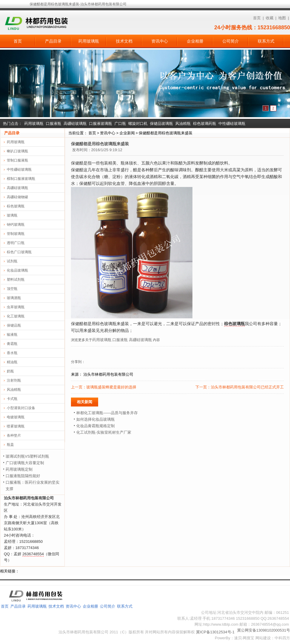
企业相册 (195, 41)
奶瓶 (10, 371)
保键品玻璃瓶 (161, 124)
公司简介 (231, 41)
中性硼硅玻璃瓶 (232, 124)
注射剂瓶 (14, 380)
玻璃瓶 (12, 215)
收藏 (270, 18)
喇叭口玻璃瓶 (17, 151)
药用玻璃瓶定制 (19, 469)
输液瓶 (12, 335)
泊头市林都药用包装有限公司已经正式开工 (247, 387)
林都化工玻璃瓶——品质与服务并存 (107, 413)
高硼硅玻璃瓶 (75, 124)
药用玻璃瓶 (89, 41)
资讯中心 (160, 41)
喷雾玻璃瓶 (16, 426)
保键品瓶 (14, 325)
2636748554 (33, 554)
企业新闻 (127, 133)
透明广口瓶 (16, 243)
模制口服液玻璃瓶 (21, 179)
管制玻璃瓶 (16, 234)
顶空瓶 (12, 289)
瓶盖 (10, 445)
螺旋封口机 (138, 124)
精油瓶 (12, 362)
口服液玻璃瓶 (101, 124)
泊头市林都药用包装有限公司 (108, 374)
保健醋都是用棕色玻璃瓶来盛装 (166, 133)
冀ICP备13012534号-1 (215, 632)
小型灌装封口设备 (21, 408)
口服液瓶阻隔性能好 (23, 476)
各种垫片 (14, 435)
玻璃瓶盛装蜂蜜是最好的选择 (111, 387)
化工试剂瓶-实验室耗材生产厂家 (104, 432)
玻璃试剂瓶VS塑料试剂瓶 (27, 456)
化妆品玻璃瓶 (17, 270)
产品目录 (53, 41)
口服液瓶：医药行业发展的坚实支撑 (33, 486)
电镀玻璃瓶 (16, 417)
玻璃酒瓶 (14, 298)
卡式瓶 (12, 399)
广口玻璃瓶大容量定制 (25, 463)
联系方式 (266, 41)
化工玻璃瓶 (16, 316)
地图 (282, 18)
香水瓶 (12, 353)
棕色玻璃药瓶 (205, 124)
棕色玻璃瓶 (16, 206)
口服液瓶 (54, 124)
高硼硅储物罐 (17, 197)
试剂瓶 (12, 261)
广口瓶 (120, 124)
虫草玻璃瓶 (16, 307)
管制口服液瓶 (17, 160)
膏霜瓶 (12, 344)
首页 (257, 18)
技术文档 (124, 41)
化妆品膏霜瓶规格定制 (95, 426)
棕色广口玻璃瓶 (19, 252)
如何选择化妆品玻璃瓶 (95, 419)
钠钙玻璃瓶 (16, 225)
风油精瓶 (183, 124)
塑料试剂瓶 (16, 280)
